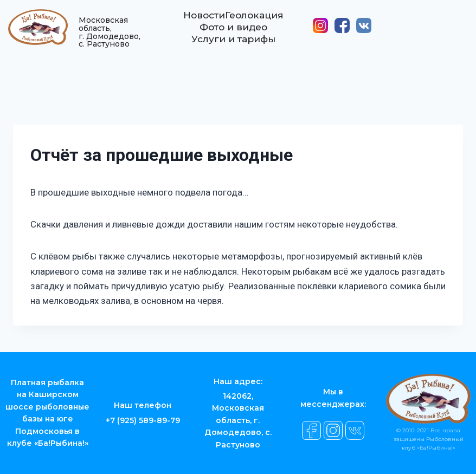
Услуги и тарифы (233, 44)
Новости (202, 20)
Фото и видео (233, 32)
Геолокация (256, 20)
